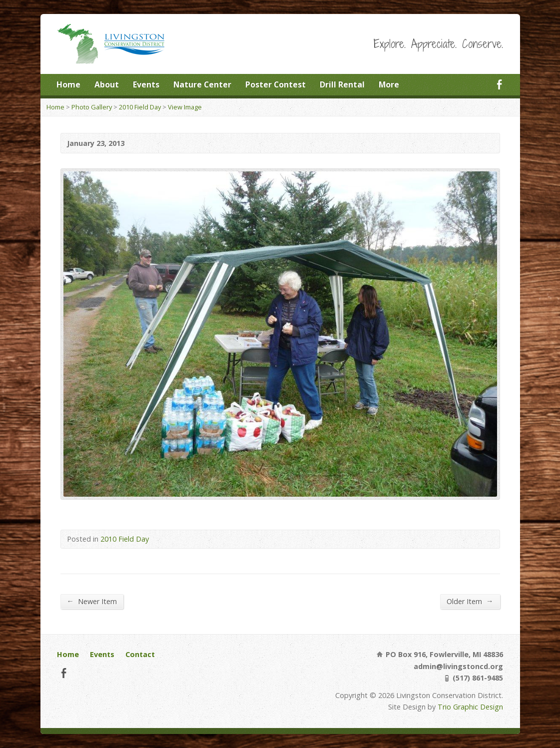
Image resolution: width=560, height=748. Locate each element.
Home (68, 84)
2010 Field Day (140, 107)
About (107, 84)
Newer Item (92, 601)
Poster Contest (276, 84)
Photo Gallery (92, 107)
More (389, 84)
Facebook (499, 84)
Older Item (470, 601)
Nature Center (202, 84)
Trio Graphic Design (470, 707)
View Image (185, 107)
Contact (140, 654)
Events (146, 84)
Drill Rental (342, 84)
